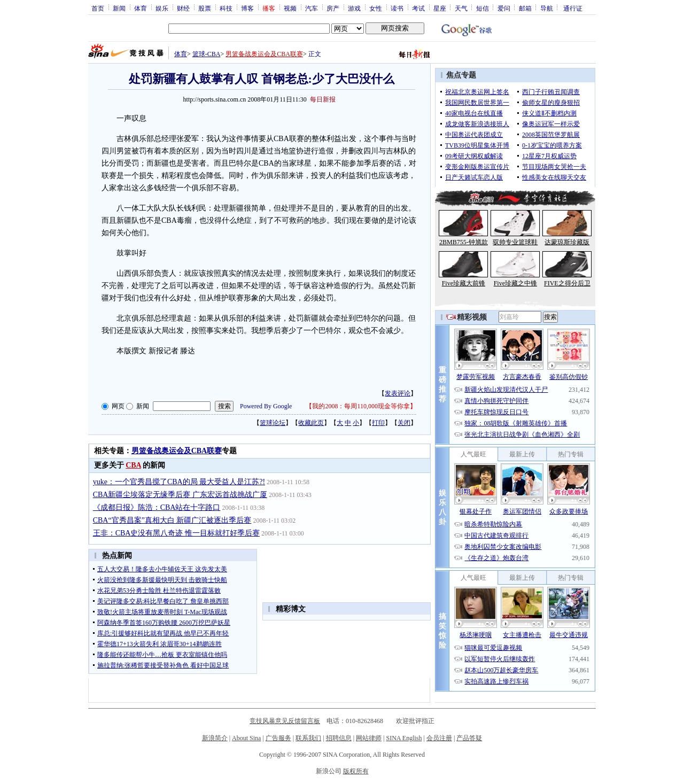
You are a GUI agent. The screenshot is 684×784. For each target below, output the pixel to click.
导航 (547, 8)
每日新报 (323, 99)
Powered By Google (266, 406)
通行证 (573, 8)
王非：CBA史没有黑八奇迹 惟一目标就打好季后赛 (176, 533)
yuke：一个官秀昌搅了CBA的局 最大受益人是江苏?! (179, 482)
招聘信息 (339, 738)
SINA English (404, 738)
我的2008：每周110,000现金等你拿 (361, 406)
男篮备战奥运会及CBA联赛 (264, 54)
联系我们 (308, 738)
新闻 (119, 8)
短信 (483, 8)
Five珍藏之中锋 (515, 283)
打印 (378, 423)
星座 (440, 8)
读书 (397, 8)
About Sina (246, 738)
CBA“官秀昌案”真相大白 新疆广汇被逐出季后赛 (172, 520)
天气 (461, 8)
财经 (183, 8)
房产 (333, 8)
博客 (247, 8)
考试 (418, 8)
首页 (98, 8)
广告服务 (278, 738)
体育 (141, 8)
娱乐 (162, 8)
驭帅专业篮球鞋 (515, 242)
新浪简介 (215, 738)
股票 (205, 8)
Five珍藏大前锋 (464, 283)
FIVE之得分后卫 (567, 283)
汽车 (312, 8)
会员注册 (439, 738)
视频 (290, 8)
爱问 (504, 8)
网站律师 (369, 738)
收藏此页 (311, 423)
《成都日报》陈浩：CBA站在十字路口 (157, 507)
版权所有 (356, 771)
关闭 (404, 423)
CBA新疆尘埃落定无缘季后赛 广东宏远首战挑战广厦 (180, 495)
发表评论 (398, 393)
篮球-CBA (207, 54)
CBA (133, 465)
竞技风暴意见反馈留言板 (285, 721)
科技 (226, 8)
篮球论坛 (273, 423)
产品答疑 (469, 738)
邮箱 (525, 8)
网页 (118, 406)
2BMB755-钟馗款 (464, 242)
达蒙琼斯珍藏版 (567, 242)
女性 (376, 8)
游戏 (354, 8)
